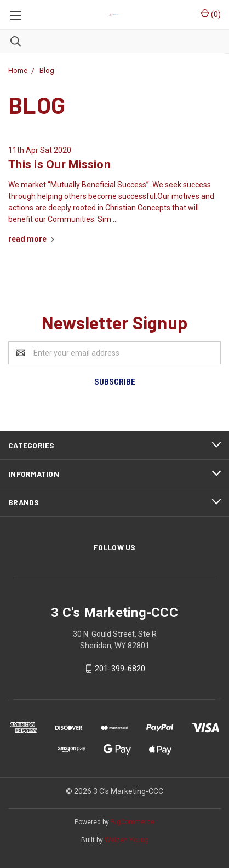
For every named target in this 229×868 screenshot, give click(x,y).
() (211, 14)
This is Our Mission (59, 164)
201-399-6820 (120, 669)
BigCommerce (133, 822)
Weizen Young (127, 840)
